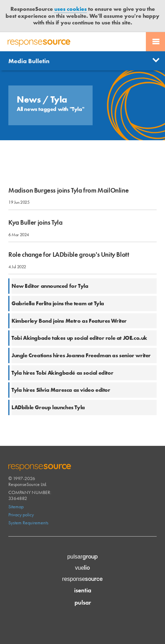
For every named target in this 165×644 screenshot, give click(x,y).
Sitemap (16, 507)
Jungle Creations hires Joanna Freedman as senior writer (81, 355)
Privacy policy (21, 515)
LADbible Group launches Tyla (48, 407)
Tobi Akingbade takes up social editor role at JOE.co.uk (79, 338)
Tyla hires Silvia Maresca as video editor (61, 390)
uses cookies (70, 9)
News (30, 99)
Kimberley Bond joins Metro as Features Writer (69, 321)
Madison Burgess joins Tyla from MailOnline (68, 190)
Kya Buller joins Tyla (36, 222)
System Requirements (28, 523)
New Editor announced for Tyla (50, 286)
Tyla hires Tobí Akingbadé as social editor (62, 373)
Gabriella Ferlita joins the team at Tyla (58, 303)
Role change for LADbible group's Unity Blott (69, 254)
